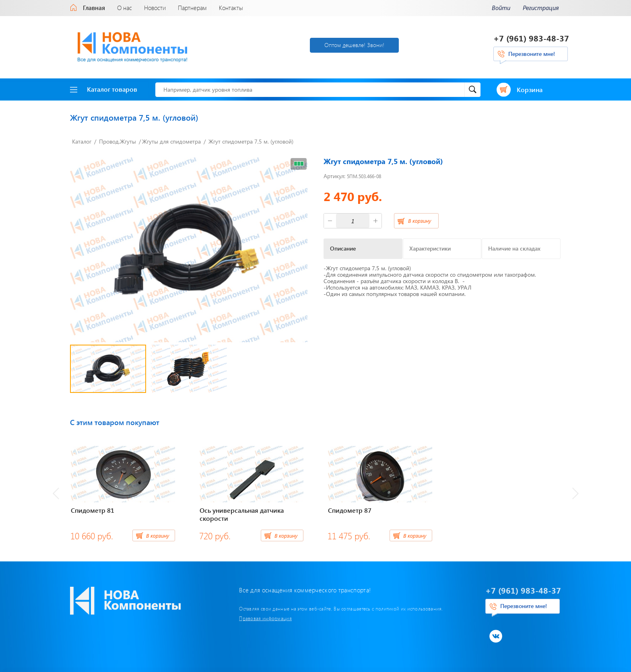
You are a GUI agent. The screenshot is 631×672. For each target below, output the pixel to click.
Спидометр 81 (93, 510)
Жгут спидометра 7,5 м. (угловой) (251, 141)
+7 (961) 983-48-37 (531, 38)
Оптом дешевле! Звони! (354, 45)
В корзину (420, 221)
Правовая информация (265, 618)
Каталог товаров (104, 89)
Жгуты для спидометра (171, 141)
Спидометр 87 (350, 510)
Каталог (82, 141)
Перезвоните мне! (532, 54)
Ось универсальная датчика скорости (242, 514)
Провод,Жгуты (118, 141)
